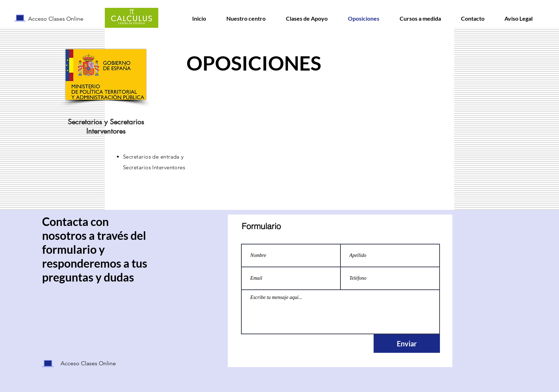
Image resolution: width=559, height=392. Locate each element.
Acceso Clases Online (56, 19)
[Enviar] (407, 344)
